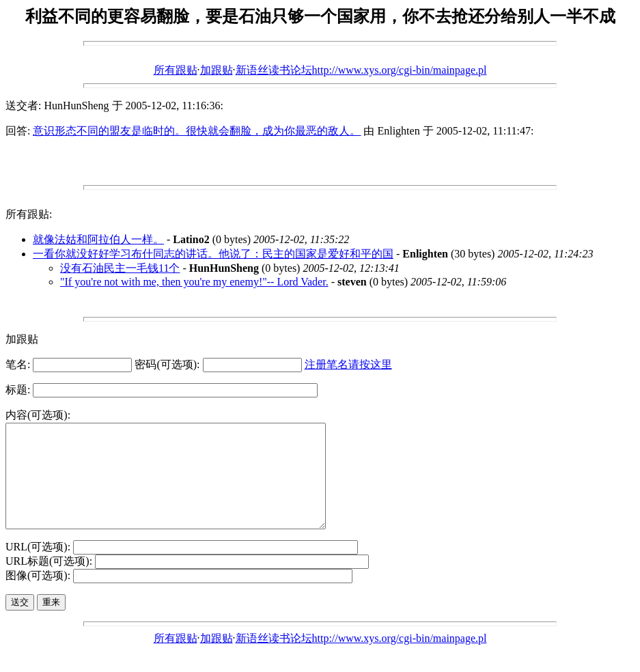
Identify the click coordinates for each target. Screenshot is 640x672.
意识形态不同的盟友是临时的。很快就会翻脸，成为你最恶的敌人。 (197, 131)
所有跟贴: (29, 214)
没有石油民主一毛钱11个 (120, 268)
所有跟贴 (176, 70)
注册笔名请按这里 (348, 364)
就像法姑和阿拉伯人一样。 (98, 239)
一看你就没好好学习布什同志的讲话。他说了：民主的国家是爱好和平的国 (213, 254)
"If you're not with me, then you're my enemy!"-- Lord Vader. (194, 282)
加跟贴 (217, 70)
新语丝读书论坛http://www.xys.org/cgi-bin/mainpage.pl (361, 70)
